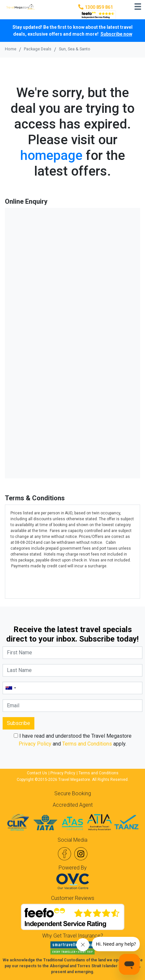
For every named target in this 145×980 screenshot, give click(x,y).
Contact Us (37, 773)
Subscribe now (116, 34)
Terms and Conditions (87, 744)
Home (11, 49)
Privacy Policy (35, 744)
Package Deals (38, 49)
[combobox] (10, 688)
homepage (51, 155)
